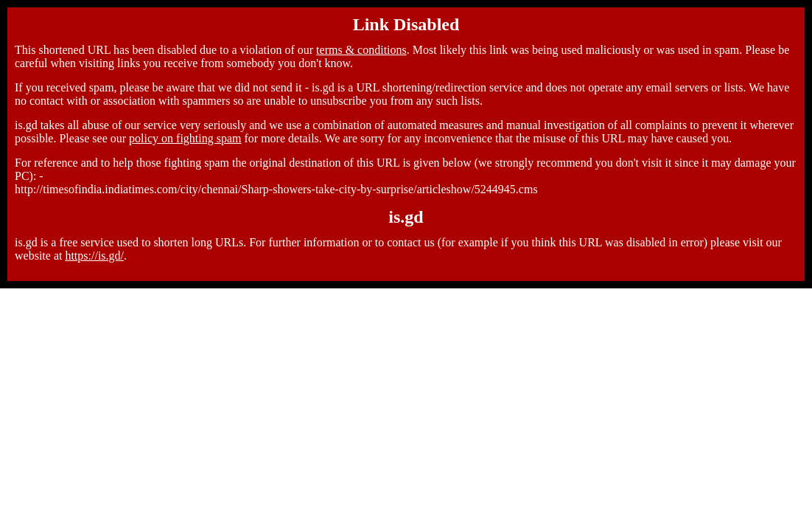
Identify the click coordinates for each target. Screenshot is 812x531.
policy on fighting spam (185, 138)
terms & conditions (361, 50)
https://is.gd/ (94, 256)
